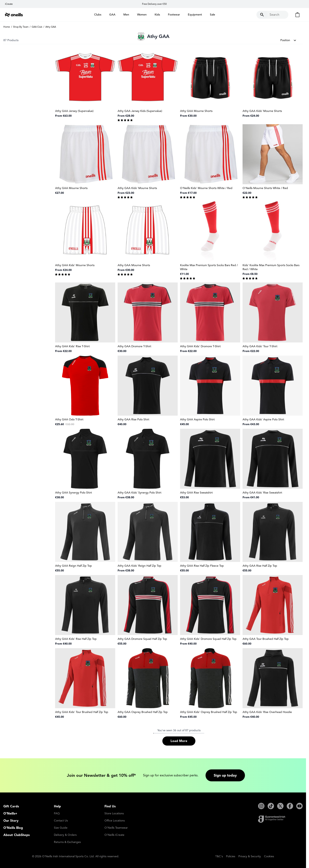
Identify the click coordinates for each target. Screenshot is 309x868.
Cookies (269, 856)
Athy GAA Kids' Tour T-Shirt (260, 346)
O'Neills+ (10, 814)
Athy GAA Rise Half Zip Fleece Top (202, 566)
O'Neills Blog (13, 828)
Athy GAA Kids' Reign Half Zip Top (139, 566)
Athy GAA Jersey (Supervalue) (74, 111)
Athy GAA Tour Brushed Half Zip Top (266, 639)
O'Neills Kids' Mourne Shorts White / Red (206, 188)
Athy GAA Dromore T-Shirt (134, 346)
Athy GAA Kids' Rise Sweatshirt (262, 493)
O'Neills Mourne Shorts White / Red (265, 188)
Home (7, 27)
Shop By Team (21, 27)
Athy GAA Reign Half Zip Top (74, 566)
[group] (148, 120)
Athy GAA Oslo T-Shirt (69, 419)
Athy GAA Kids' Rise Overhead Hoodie (267, 712)
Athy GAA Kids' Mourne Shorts (137, 188)
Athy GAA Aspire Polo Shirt (197, 419)
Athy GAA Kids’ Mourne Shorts (262, 111)
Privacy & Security (250, 856)
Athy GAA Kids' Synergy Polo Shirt (139, 493)
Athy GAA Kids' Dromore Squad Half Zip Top (208, 639)
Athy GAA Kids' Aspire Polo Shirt (263, 419)
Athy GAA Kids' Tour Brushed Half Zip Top (82, 712)
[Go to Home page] (14, 15)
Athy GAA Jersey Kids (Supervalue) (140, 111)
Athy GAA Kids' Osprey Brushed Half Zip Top (209, 712)
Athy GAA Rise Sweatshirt (196, 493)
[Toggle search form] (272, 15)
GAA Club (37, 27)
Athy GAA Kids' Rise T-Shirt (72, 346)
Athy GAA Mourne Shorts (196, 111)
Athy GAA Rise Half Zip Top (260, 566)
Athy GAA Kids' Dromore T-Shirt (200, 346)
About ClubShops (17, 835)
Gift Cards (11, 806)
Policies (231, 856)
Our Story (11, 821)
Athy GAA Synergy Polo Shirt (74, 493)
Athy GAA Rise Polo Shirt (133, 419)
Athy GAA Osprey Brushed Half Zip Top (143, 712)
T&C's (219, 856)
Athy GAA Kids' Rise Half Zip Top (76, 639)
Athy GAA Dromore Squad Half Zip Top (142, 639)
